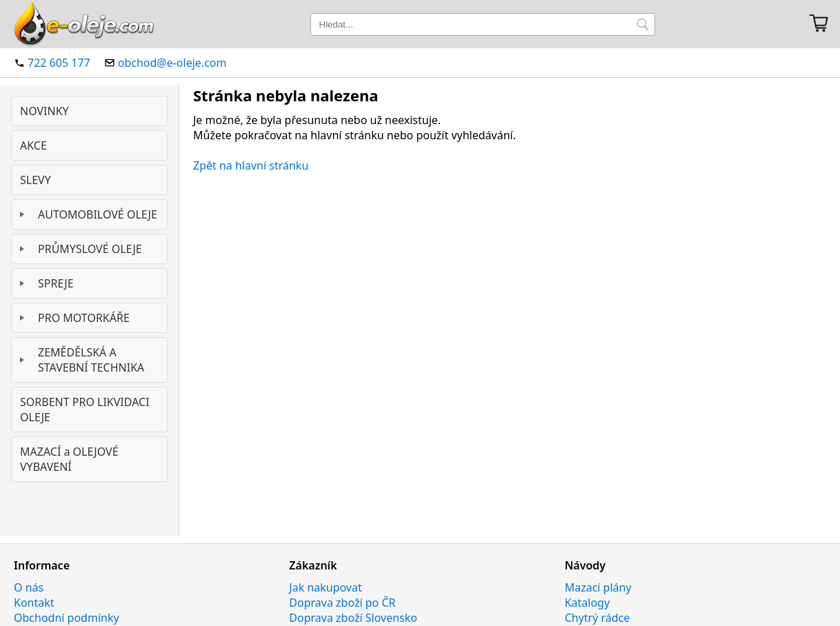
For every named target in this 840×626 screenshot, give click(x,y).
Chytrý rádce (598, 618)
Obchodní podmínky (67, 618)
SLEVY (36, 180)
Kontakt (34, 603)
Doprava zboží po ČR (342, 603)
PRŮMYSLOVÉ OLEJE (90, 249)
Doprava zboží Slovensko (353, 618)
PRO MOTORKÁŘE (84, 318)
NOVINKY (44, 111)
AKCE (33, 145)
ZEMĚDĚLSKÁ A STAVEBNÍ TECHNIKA (91, 360)
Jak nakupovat (325, 587)
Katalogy (587, 603)
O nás (29, 587)
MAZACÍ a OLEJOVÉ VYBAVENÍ (69, 459)
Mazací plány (598, 587)
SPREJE (56, 283)
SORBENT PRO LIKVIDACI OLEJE (85, 410)
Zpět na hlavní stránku (251, 165)
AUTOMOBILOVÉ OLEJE (98, 214)
